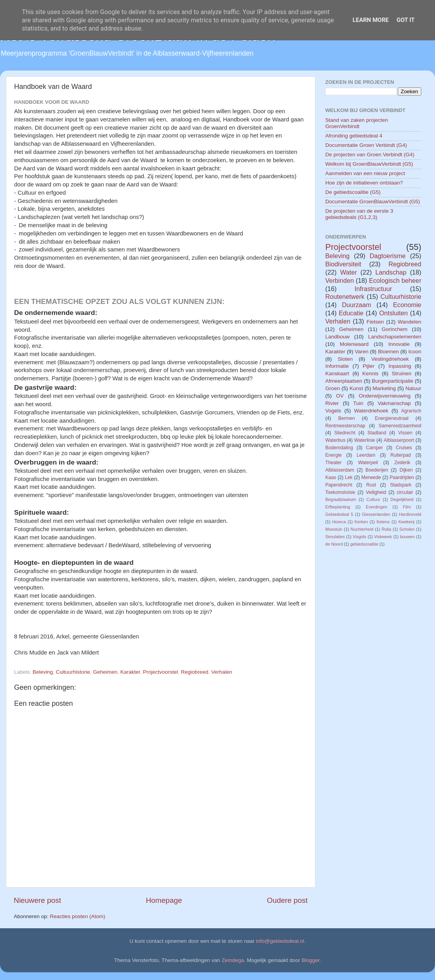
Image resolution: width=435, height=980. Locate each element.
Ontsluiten (394, 313)
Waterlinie (364, 440)
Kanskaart (337, 373)
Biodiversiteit (343, 264)
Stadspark (401, 485)
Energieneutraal (391, 418)
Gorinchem (395, 329)
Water (349, 272)
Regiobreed (195, 672)
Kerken (361, 522)
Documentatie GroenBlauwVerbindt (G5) (373, 202)
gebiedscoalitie (364, 544)
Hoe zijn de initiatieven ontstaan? (364, 183)
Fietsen (375, 322)
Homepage (164, 900)
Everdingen (377, 507)
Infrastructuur (373, 289)
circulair (405, 492)
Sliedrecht (345, 433)
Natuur (413, 388)
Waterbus (335, 440)
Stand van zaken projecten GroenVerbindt (357, 123)
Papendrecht (339, 485)
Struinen (402, 373)
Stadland (377, 433)
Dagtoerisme (388, 256)
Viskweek (383, 537)
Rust (371, 485)
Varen (362, 352)
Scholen (407, 529)
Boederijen (377, 470)
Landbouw (337, 337)
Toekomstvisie (340, 492)
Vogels (333, 411)
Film (407, 507)
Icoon (415, 352)
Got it (406, 20)
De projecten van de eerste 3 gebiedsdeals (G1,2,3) (359, 214)
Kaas (331, 477)
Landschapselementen (395, 337)
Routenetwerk (345, 297)
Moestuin (334, 529)
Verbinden (340, 280)
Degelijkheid (402, 499)
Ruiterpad (401, 455)
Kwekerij (407, 522)
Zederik (402, 463)
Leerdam (366, 455)
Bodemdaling (339, 448)
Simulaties (335, 537)
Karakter (130, 672)
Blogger (311, 960)
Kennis (371, 373)
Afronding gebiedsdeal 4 (354, 136)
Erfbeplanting (338, 507)
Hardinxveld (410, 514)
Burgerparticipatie (393, 381)
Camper (374, 448)
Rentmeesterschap (345, 426)
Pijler (369, 366)
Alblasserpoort (399, 440)
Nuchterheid (362, 529)
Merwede (371, 477)
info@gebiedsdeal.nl (280, 941)
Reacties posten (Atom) (77, 916)
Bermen (347, 418)
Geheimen (105, 672)
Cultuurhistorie (73, 672)
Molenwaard (354, 344)
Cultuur (373, 499)
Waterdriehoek (371, 411)
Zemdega (233, 960)
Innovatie (399, 344)
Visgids (360, 537)
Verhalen (222, 672)
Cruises (404, 448)
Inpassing (400, 366)
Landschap (391, 272)
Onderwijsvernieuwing (384, 396)
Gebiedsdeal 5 (339, 514)
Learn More (371, 20)
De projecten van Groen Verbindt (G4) (370, 155)
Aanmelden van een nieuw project (365, 173)
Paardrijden (402, 477)
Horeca (339, 522)
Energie (333, 455)
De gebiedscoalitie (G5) (353, 192)
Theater (333, 463)
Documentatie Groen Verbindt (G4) (366, 145)
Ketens (383, 522)
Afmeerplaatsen (344, 381)
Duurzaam (356, 305)
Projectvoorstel (160, 672)
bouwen (407, 537)
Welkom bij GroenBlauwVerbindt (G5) (369, 164)
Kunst (356, 388)
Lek (349, 477)
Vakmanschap (394, 403)
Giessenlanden (376, 514)
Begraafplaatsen (341, 499)
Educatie (351, 313)
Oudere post (287, 900)
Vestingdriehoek (390, 359)
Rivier (332, 403)
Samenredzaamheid (400, 426)
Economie (407, 305)
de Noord (334, 544)
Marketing (384, 388)
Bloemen (388, 352)
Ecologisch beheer (395, 280)
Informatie (337, 366)
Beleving (43, 672)
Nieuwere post (37, 900)
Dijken (406, 470)
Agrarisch (411, 411)
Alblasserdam (340, 470)
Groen (333, 388)
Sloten (345, 359)
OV (340, 396)
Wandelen (410, 322)
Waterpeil (368, 463)
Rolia (387, 529)
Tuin (358, 403)
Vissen (405, 433)
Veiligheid (376, 492)
